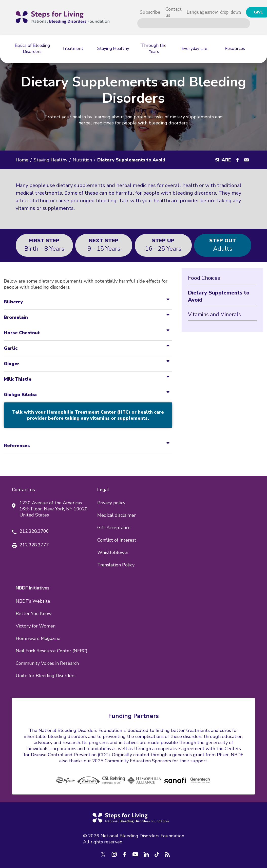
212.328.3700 (34, 531)
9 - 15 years (104, 245)
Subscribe (150, 12)
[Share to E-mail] (246, 160)
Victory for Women (36, 626)
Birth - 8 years (44, 245)
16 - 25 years (163, 245)
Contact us (174, 12)
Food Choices (204, 278)
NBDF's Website (33, 601)
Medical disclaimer (117, 515)
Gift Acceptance (114, 528)
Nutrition (82, 160)
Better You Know (34, 614)
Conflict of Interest (117, 540)
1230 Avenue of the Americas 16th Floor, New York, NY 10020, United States (54, 509)
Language (197, 12)
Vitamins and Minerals (214, 315)
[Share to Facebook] (237, 160)
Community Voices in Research (47, 663)
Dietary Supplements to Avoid (219, 296)
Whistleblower (113, 552)
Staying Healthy (51, 160)
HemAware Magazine (38, 638)
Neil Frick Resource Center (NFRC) (52, 651)
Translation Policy (116, 565)
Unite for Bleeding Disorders (46, 676)
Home (22, 160)
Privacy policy (111, 503)
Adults (223, 245)
